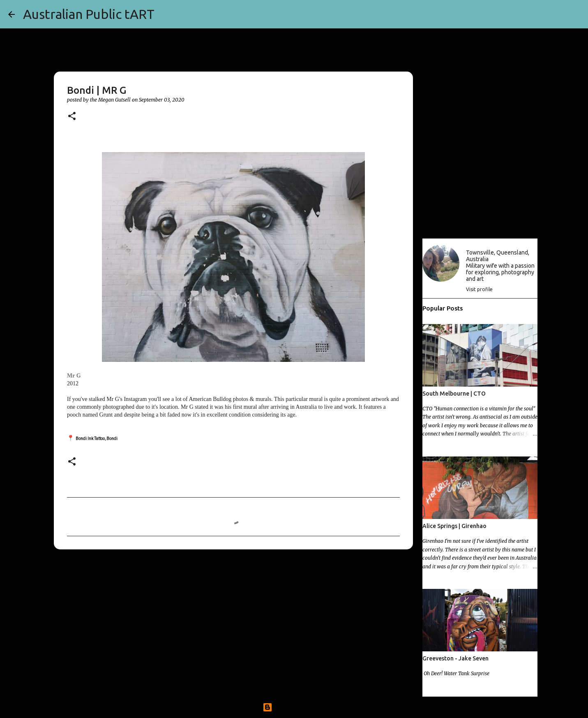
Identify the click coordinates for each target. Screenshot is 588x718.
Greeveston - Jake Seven (455, 658)
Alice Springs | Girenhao (454, 526)
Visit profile (479, 289)
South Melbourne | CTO (454, 394)
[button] (72, 117)
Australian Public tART (89, 14)
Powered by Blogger (294, 707)
